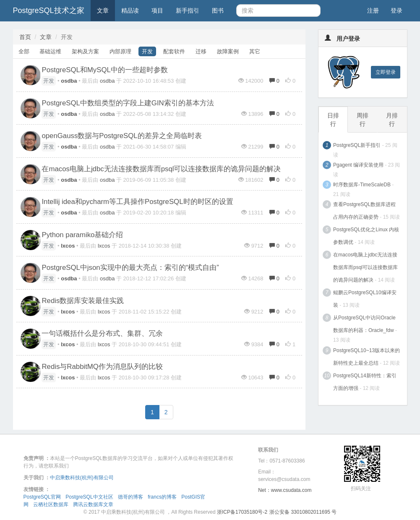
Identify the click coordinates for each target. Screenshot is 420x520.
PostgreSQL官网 (42, 497)
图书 (218, 10)
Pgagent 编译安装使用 (358, 165)
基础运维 (50, 51)
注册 (373, 10)
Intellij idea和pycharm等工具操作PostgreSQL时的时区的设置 (137, 202)
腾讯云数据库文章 (93, 504)
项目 (157, 10)
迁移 (201, 51)
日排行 (333, 120)
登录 (397, 10)
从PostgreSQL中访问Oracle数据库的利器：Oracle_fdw (364, 324)
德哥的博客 (130, 497)
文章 (103, 10)
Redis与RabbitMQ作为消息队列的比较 (102, 367)
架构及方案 (85, 51)
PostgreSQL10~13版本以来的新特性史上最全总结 (367, 357)
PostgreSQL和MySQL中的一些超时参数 (104, 70)
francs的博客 (162, 497)
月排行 (392, 120)
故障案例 (228, 51)
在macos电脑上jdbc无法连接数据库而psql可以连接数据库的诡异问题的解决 (161, 169)
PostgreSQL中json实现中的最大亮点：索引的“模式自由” (130, 268)
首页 (25, 37)
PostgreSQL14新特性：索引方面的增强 (365, 382)
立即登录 (386, 72)
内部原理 (120, 51)
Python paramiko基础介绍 (82, 235)
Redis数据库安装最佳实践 (83, 301)
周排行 (363, 120)
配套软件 (174, 51)
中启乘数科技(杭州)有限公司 (82, 478)
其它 (255, 51)
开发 (147, 51)
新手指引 (188, 10)
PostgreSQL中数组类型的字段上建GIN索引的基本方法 (128, 103)
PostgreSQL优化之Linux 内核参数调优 (366, 236)
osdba (107, 81)
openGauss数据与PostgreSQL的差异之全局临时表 (121, 136)
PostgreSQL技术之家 (49, 10)
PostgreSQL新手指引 (357, 145)
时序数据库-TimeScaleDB (362, 185)
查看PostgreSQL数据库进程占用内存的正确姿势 (364, 211)
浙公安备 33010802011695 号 (303, 512)
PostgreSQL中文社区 (89, 497)
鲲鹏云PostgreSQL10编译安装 (365, 299)
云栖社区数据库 (51, 504)
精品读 (130, 10)
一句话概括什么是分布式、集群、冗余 (102, 333)
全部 (24, 51)
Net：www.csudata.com (285, 490)
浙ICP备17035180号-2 (242, 512)
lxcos (104, 246)
